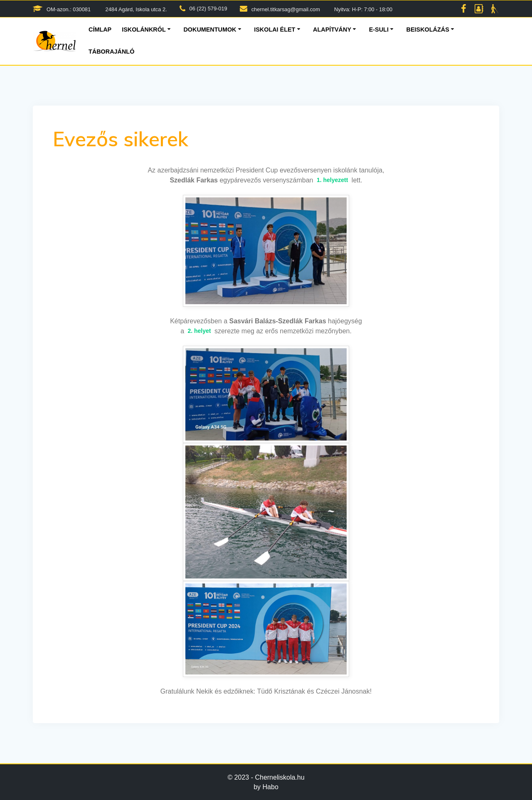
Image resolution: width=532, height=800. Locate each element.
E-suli (379, 30)
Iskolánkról (144, 30)
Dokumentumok (210, 30)
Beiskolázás (428, 30)
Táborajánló (111, 52)
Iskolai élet (275, 30)
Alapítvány (332, 30)
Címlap (100, 30)
